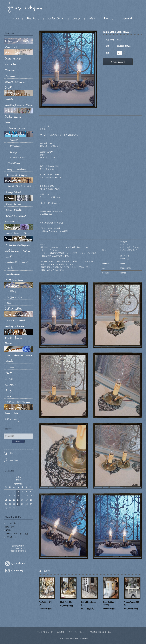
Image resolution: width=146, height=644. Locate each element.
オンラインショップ (45, 632)
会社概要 (61, 632)
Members (11, 460)
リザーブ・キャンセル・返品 (17, 534)
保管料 (8, 530)
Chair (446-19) (66, 602)
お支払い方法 (11, 523)
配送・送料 (10, 527)
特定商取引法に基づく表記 (101, 632)
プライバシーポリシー (77, 632)
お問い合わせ (11, 537)
